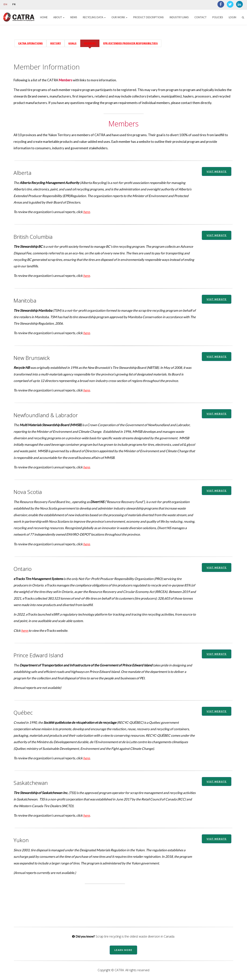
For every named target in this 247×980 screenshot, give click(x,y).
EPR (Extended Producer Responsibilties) (133, 41)
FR (14, 4)
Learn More (123, 951)
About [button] (59, 17)
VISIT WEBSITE (215, 169)
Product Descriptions (148, 17)
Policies (218, 17)
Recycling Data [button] (94, 17)
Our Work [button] (119, 17)
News (74, 17)
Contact (200, 17)
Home (44, 17)
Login (232, 17)
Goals (75, 41)
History (58, 41)
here (89, 210)
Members (92, 41)
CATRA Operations (33, 41)
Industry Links (179, 17)
